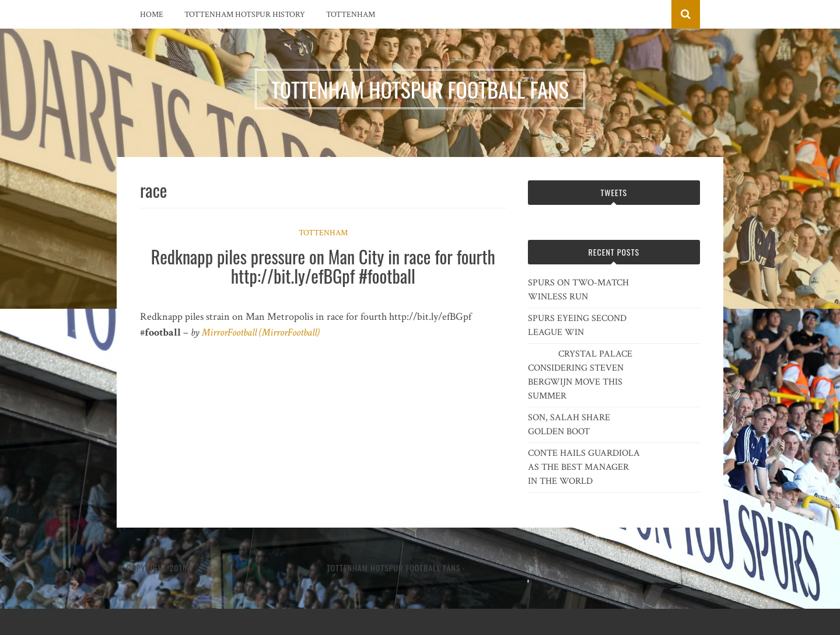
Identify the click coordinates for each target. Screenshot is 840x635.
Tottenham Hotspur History (245, 15)
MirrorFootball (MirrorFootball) (261, 332)
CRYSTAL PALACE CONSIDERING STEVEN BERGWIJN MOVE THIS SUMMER (580, 375)
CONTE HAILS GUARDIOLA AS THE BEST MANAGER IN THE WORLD (584, 467)
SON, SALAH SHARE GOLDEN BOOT (569, 425)
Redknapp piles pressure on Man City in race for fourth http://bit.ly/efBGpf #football (323, 266)
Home (152, 15)
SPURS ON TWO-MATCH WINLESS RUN (578, 290)
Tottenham (351, 15)
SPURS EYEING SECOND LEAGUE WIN (577, 325)
